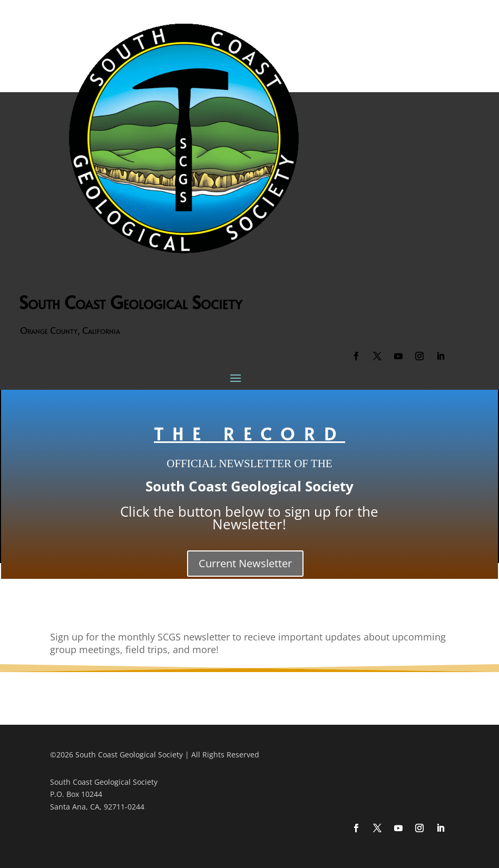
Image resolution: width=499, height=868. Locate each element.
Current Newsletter (245, 563)
